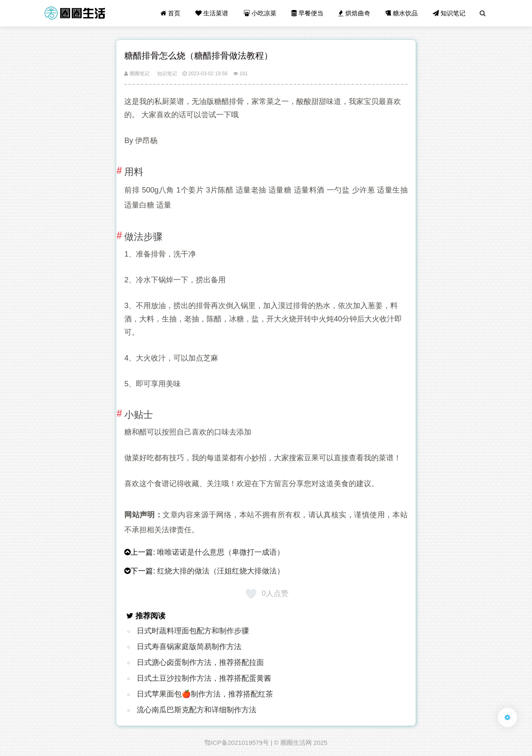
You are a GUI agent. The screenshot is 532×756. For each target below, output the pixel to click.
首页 (170, 13)
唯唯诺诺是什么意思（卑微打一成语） (221, 552)
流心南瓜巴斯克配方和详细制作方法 (197, 710)
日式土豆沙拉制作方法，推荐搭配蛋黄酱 (204, 678)
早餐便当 (307, 13)
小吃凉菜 (260, 13)
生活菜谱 (212, 13)
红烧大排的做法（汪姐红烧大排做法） (221, 571)
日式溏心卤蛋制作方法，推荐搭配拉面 (200, 662)
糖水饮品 (401, 13)
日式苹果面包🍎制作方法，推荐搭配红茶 (205, 694)
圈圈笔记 (137, 74)
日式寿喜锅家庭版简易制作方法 (189, 647)
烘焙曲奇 (354, 13)
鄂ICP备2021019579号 (237, 742)
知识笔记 (449, 13)
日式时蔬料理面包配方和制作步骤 (193, 631)
